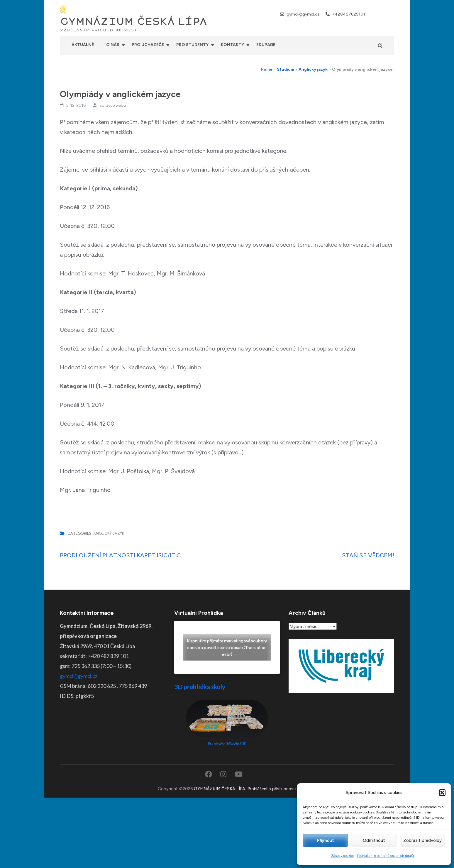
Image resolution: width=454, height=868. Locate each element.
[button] (442, 793)
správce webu (113, 105)
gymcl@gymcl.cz (303, 14)
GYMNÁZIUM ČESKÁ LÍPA (133, 22)
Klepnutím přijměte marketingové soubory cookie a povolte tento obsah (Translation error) (227, 648)
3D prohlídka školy (200, 687)
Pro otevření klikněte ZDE (227, 744)
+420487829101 (349, 14)
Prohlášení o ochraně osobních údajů (386, 856)
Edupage (266, 45)
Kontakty (232, 45)
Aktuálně (83, 45)
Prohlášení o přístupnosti (272, 789)
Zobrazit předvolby (422, 840)
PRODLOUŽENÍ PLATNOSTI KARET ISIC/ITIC (120, 555)
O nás (113, 45)
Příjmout (325, 840)
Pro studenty (192, 45)
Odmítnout (374, 840)
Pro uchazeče (148, 45)
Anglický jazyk (109, 533)
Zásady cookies (343, 856)
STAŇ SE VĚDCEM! (368, 555)
